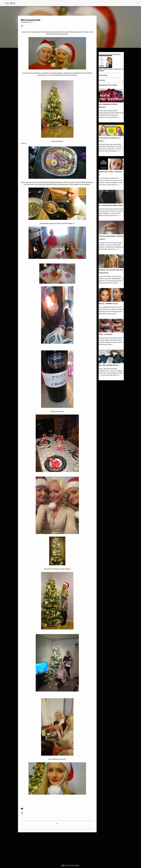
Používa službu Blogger (71, 865)
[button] (22, 26)
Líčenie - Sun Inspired (105, 334)
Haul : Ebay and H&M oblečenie (109, 365)
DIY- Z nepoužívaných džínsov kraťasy (111, 205)
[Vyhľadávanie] (18, 3)
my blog (10, 3)
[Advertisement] (57, 848)
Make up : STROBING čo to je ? (108, 304)
